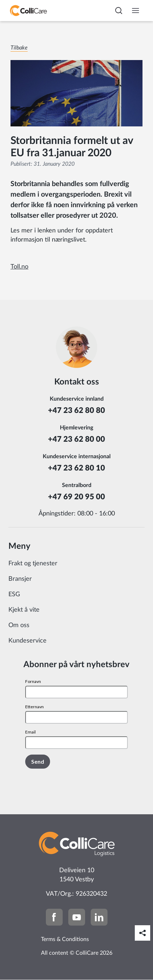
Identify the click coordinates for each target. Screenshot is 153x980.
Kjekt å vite (24, 610)
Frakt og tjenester (33, 564)
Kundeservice (27, 641)
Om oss (19, 625)
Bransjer (20, 579)
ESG (14, 594)
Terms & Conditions (65, 939)
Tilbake (19, 48)
